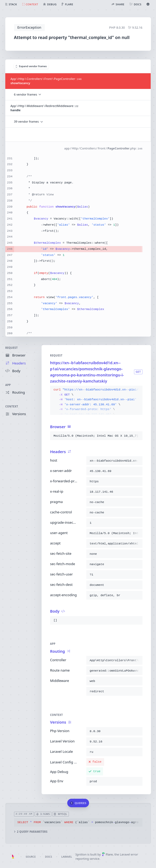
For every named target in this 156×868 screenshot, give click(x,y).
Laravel (67, 857)
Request (12, 348)
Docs (48, 857)
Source (31, 857)
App (8, 385)
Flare (107, 854)
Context (12, 407)
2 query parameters (31, 832)
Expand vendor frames (31, 66)
